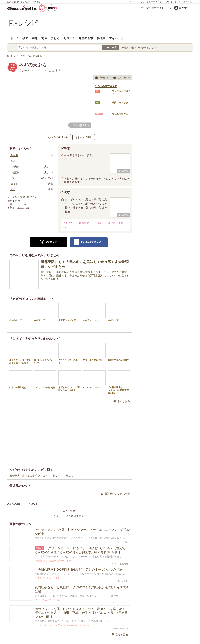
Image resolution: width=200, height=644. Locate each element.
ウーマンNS (54, 600)
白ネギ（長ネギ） (53, 476)
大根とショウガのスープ (70, 354)
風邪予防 (14, 476)
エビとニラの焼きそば (45, 379)
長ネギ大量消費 (31, 476)
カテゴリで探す (150, 48)
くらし (141, 2)
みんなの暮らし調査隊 (46, 561)
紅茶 (45, 600)
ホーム (15, 38)
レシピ (50, 578)
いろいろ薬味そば (21, 379)
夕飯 (57, 578)
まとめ (55, 38)
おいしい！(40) (60, 137)
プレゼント (171, 2)
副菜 (17, 201)
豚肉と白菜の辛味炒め (119, 352)
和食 (22, 197)
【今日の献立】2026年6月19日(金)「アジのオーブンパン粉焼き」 (80, 570)
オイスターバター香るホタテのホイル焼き (21, 354)
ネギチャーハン (94, 312)
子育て (133, 2)
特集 (35, 38)
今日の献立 (40, 578)
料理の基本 (86, 38)
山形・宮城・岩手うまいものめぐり (60, 625)
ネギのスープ (21, 312)
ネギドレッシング (70, 312)
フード (38, 600)
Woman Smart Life (120, 603)
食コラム (69, 38)
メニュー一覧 (185, 2)
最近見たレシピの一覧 (117, 494)
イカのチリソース (94, 379)
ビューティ (152, 2)
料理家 (101, 38)
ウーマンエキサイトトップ (156, 8)
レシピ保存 (86, 137)
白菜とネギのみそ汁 (94, 352)
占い (162, 2)
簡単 (44, 38)
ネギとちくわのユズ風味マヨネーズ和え (70, 381)
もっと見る (124, 401)
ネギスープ (45, 312)
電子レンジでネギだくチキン (45, 354)
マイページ (117, 38)
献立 (25, 38)
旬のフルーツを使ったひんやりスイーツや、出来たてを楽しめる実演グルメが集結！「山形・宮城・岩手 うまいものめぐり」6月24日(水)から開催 (82, 613)
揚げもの (32, 197)
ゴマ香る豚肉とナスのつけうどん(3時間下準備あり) (119, 382)
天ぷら (69, 476)
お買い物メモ (121, 78)
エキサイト (185, 8)
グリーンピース (65, 561)
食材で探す (131, 48)
